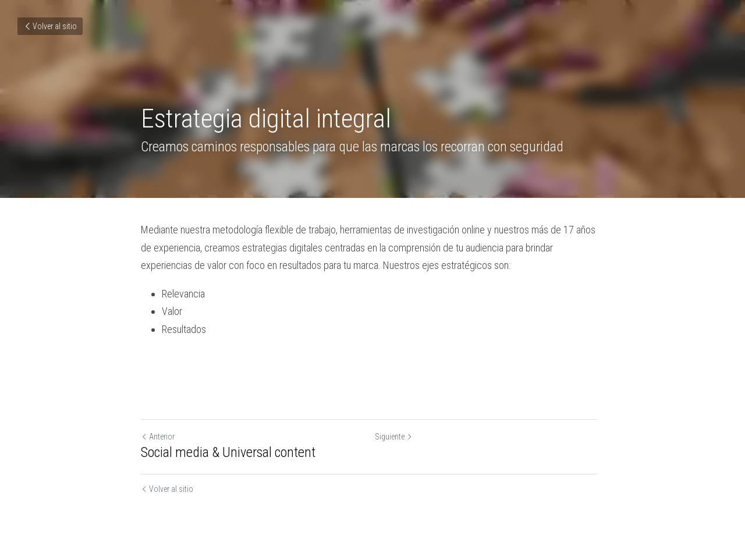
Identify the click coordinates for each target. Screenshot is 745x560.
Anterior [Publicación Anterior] (158, 437)
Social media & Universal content (228, 452)
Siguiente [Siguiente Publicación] (397, 437)
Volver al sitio (50, 26)
